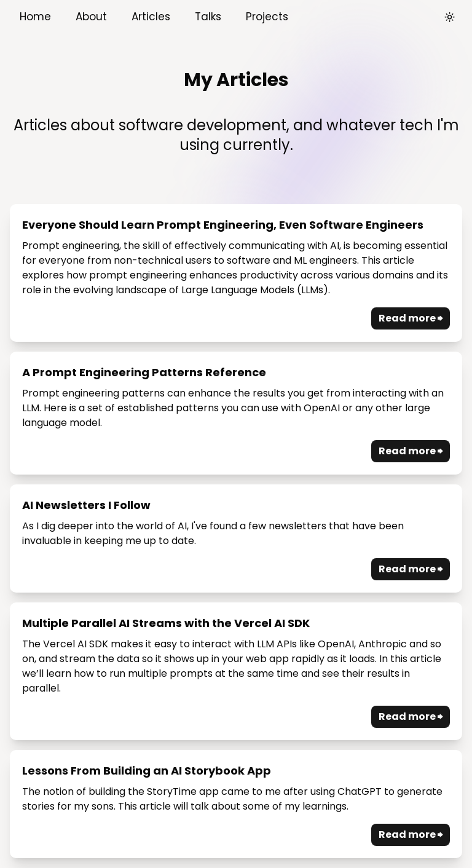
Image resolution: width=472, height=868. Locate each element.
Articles (151, 17)
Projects (267, 17)
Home (35, 17)
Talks (208, 17)
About (91, 17)
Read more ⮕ (411, 318)
